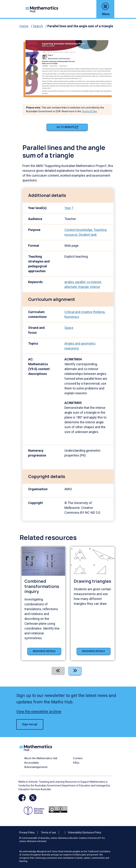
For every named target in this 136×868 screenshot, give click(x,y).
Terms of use (48, 832)
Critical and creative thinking (84, 312)
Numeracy (72, 317)
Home (24, 26)
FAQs (76, 763)
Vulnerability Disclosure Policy (85, 832)
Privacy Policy (27, 832)
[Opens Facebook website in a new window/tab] (22, 798)
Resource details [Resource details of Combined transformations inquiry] (44, 651)
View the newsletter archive (39, 711)
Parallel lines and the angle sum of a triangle (80, 26)
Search (38, 26)
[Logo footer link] (36, 747)
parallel (80, 282)
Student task (88, 235)
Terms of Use (89, 111)
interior (95, 287)
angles (69, 282)
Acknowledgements (36, 767)
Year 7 (69, 208)
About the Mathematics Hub (41, 758)
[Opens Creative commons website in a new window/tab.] (58, 809)
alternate (71, 287)
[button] (105, 6)
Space (69, 328)
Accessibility (32, 763)
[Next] (75, 671)
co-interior (94, 282)
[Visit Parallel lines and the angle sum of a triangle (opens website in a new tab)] (70, 67)
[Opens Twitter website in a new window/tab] (33, 798)
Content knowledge (78, 230)
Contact (78, 758)
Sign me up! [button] (30, 724)
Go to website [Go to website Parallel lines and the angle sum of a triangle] (67, 127)
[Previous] (58, 671)
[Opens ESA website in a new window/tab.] (35, 809)
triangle (84, 287)
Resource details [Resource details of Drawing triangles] (94, 651)
